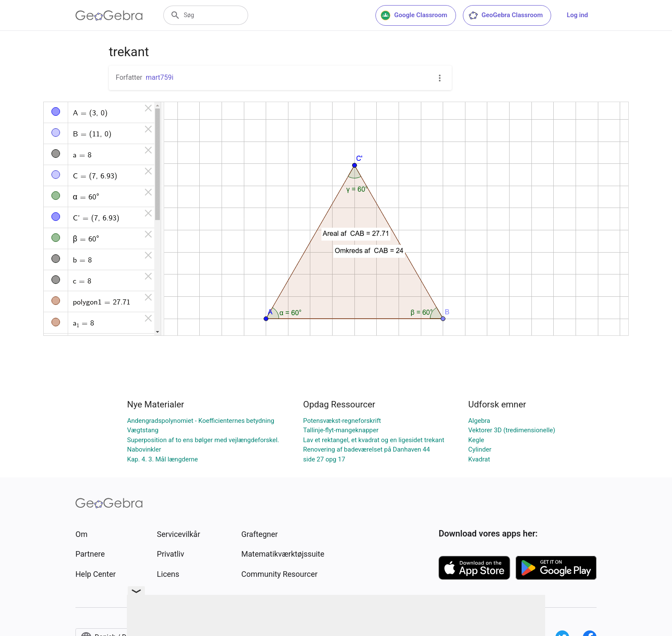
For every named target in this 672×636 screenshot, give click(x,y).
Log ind (577, 15)
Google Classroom (414, 15)
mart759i (160, 77)
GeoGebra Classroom (505, 15)
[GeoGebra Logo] (109, 15)
